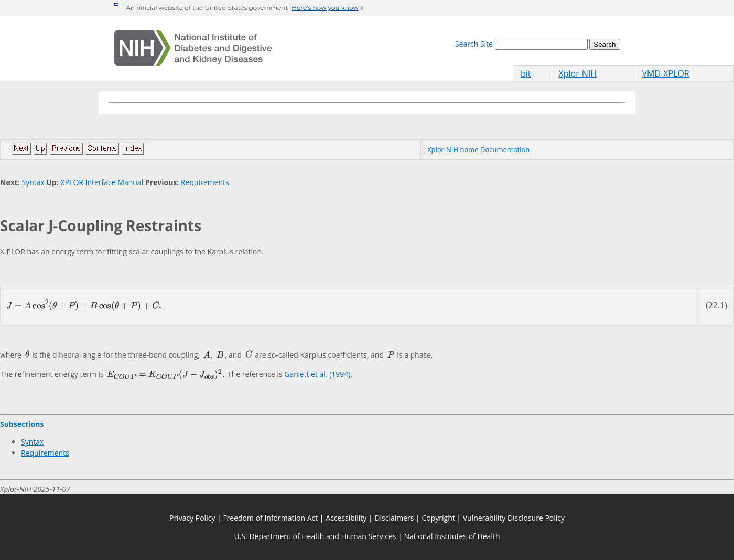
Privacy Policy (192, 518)
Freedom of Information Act (270, 518)
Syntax (33, 182)
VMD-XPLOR (665, 73)
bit (526, 73)
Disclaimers (394, 518)
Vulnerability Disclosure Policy (514, 518)
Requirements (205, 182)
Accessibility (346, 518)
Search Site (474, 44)
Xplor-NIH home (453, 149)
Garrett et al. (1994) (317, 374)
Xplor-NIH (578, 73)
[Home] (193, 48)
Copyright (438, 518)
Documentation (505, 149)
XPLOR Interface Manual (102, 182)
